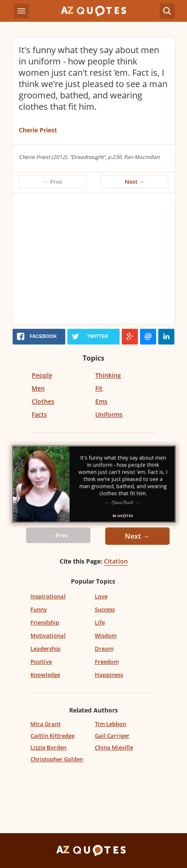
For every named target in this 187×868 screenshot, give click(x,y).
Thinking (108, 375)
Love (101, 596)
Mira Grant (45, 724)
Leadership (45, 648)
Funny (39, 609)
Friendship (45, 622)
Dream (104, 648)
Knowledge (45, 675)
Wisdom (106, 635)
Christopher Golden (57, 759)
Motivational (48, 635)
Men (38, 388)
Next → (135, 182)
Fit (99, 388)
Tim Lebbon (110, 724)
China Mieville (114, 747)
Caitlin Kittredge (52, 736)
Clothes (43, 401)
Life (100, 622)
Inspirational (48, 596)
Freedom (107, 662)
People (42, 375)
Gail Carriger (112, 736)
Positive (41, 662)
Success (105, 609)
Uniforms (109, 414)
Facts (39, 414)
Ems (101, 401)
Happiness (109, 675)
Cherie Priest (38, 130)
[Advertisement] (93, 259)
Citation (116, 561)
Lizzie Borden (48, 747)
